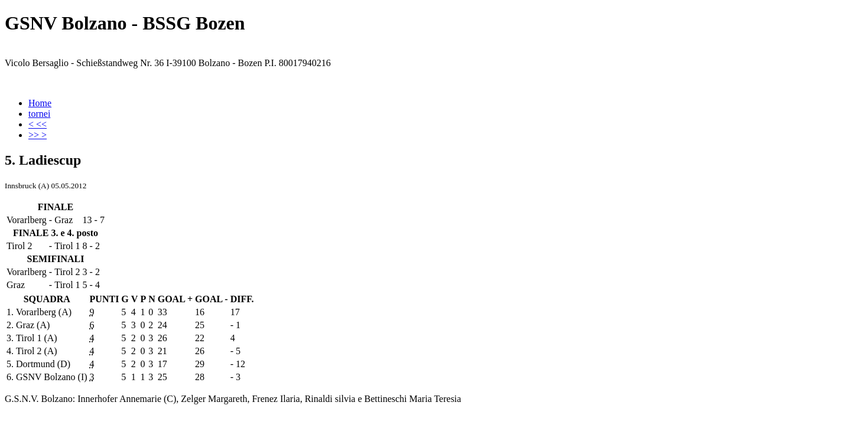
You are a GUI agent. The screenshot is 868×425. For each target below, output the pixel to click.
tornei (39, 114)
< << (38, 124)
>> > (38, 135)
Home (40, 103)
